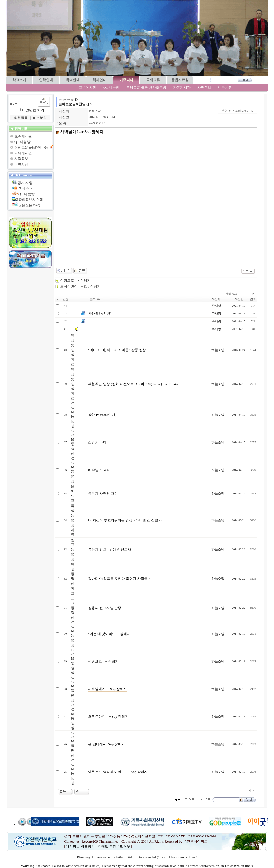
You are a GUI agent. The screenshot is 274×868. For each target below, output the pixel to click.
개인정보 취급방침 (80, 846)
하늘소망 (95, 111)
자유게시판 (182, 87)
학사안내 (25, 188)
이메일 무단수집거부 (114, 846)
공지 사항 (25, 183)
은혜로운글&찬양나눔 (31, 147)
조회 (253, 299)
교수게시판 (88, 87)
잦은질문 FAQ (29, 205)
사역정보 (204, 87)
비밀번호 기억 (33, 110)
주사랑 (216, 306)
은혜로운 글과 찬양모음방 (146, 87)
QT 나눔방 (111, 87)
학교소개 (19, 80)
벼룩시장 (226, 87)
